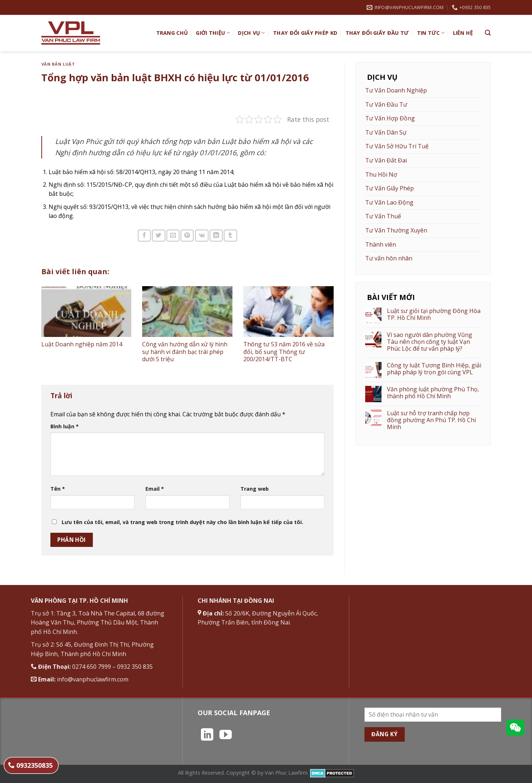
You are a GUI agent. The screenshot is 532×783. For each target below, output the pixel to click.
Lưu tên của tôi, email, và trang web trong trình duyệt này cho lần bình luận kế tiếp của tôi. (182, 522)
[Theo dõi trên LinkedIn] (207, 735)
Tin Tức (431, 33)
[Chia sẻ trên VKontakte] (202, 236)
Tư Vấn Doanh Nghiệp (396, 90)
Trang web (255, 489)
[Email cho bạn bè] (173, 236)
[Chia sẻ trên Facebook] (144, 236)
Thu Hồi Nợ (381, 174)
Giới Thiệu (213, 33)
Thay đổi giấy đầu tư (377, 33)
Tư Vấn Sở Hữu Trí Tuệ (397, 146)
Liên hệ (463, 33)
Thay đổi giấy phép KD (305, 33)
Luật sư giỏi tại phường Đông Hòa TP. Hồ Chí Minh (434, 314)
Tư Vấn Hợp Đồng (390, 118)
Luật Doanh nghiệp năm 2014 (82, 344)
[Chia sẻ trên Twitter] (158, 236)
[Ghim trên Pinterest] (187, 236)
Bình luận (65, 426)
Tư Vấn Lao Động (389, 202)
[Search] (488, 33)
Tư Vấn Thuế (383, 216)
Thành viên (381, 244)
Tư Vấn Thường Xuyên (396, 230)
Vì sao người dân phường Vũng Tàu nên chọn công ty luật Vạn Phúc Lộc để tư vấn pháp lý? (430, 342)
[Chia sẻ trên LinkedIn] (216, 236)
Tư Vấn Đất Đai (386, 160)
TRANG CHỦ (172, 33)
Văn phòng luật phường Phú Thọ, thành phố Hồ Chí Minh (433, 393)
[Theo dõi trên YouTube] (226, 735)
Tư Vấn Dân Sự (386, 132)
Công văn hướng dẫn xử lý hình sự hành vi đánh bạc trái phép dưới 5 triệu (185, 352)
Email (155, 489)
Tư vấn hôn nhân (389, 258)
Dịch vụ (251, 33)
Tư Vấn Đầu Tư (386, 104)
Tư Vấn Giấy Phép (389, 188)
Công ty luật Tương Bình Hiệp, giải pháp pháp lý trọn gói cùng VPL (434, 369)
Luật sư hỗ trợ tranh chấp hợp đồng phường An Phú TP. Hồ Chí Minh (431, 420)
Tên (58, 489)
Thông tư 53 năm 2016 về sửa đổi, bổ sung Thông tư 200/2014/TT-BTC (284, 352)
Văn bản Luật (58, 64)
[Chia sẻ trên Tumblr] (230, 236)
